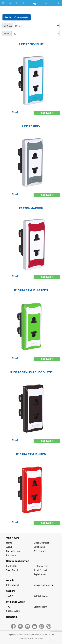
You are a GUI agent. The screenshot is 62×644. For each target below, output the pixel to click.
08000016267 (41, 596)
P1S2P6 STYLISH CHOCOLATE (31, 372)
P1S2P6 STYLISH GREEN (31, 290)
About (9, 547)
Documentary (40, 607)
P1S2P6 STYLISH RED (31, 454)
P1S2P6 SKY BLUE (31, 44)
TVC (8, 607)
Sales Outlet (12, 570)
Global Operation (42, 543)
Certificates (39, 547)
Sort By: (8, 26)
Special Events (13, 611)
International (13, 585)
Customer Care (41, 566)
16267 (10, 596)
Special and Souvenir (44, 585)
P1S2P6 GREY (31, 126)
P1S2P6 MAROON (31, 208)
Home (9, 543)
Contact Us (12, 566)
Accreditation (40, 551)
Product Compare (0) (17, 17)
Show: (7, 33)
